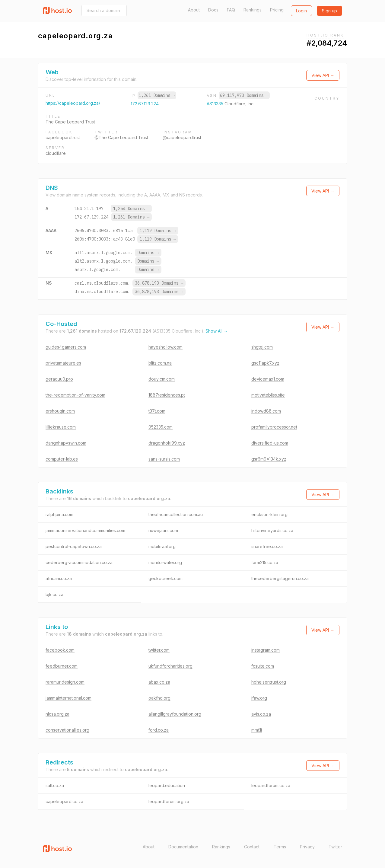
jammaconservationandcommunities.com (85, 530)
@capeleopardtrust (182, 137)
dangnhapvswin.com (66, 443)
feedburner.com (62, 666)
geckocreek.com (165, 578)
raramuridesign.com (65, 682)
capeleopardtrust (63, 137)
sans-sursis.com (164, 459)
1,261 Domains (157, 95)
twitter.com (159, 650)
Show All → (217, 331)
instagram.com (266, 650)
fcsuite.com (263, 666)
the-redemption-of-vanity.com (75, 395)
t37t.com (157, 411)
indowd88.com (266, 411)
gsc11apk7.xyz (265, 363)
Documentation (183, 847)
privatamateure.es (63, 363)
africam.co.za (59, 578)
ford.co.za (159, 730)
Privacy (307, 847)
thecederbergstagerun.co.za (280, 578)
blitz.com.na (160, 363)
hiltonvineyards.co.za (272, 530)
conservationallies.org (67, 730)
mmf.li (257, 730)
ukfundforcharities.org (170, 666)
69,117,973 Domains (244, 95)
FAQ (231, 10)
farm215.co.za (265, 562)
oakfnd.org (159, 698)
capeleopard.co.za (64, 801)
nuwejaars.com (163, 530)
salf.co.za (55, 785)
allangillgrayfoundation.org (175, 714)
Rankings (253, 10)
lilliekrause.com (61, 427)
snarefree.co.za (267, 546)
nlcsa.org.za (57, 714)
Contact (252, 847)
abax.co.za (159, 682)
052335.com (161, 427)
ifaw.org (259, 698)
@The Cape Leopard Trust (121, 137)
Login (301, 11)
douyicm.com (162, 379)
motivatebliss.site (268, 395)
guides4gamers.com (66, 347)
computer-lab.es (62, 459)
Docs (213, 10)
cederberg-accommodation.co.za (79, 562)
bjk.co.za (54, 594)
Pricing (277, 10)
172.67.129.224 (145, 104)
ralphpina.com (59, 514)
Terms (280, 847)
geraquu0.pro (59, 379)
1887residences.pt (167, 395)
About (194, 10)
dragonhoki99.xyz (167, 443)
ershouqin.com (60, 411)
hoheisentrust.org (269, 682)
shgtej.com (262, 347)
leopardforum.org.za (169, 801)
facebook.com (60, 650)
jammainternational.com (68, 698)
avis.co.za (261, 714)
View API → (323, 75)
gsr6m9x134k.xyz (269, 459)
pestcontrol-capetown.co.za (74, 546)
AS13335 (216, 104)
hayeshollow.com (165, 347)
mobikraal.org (162, 546)
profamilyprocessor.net (274, 427)
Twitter (335, 847)
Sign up (329, 11)
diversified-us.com (270, 443)
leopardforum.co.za (271, 785)
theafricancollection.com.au (176, 514)
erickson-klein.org (269, 514)
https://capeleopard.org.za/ (73, 103)
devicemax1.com (268, 379)
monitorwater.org (165, 562)
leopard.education (167, 785)
